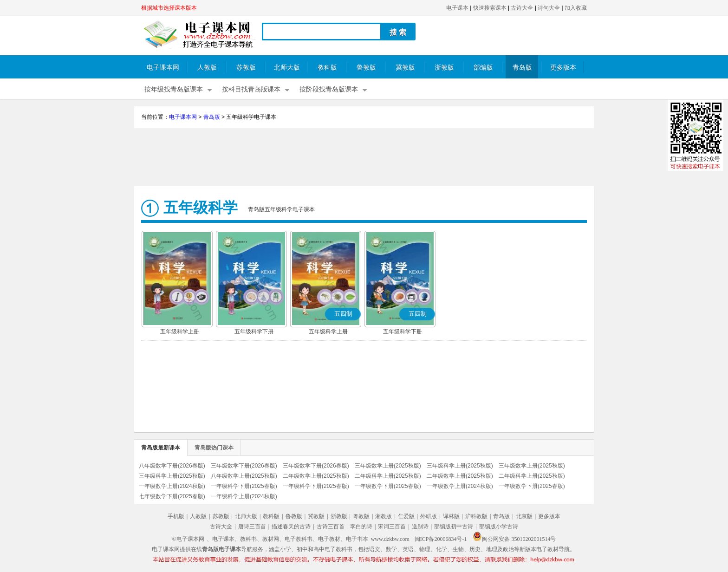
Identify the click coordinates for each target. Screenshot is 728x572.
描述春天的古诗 (291, 526)
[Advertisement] (364, 158)
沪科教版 (476, 516)
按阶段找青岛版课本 (329, 89)
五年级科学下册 (254, 331)
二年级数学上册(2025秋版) (316, 476)
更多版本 (563, 68)
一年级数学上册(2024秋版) (172, 486)
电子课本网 (163, 68)
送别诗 (420, 526)
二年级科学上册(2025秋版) (388, 476)
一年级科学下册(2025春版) (244, 486)
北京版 (524, 516)
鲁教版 (366, 68)
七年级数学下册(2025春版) (172, 496)
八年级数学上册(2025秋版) (244, 476)
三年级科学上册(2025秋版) (460, 466)
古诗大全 (522, 8)
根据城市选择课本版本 (169, 8)
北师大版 (287, 68)
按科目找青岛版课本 (251, 89)
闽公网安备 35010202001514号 (514, 539)
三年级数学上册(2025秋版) (388, 466)
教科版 (327, 68)
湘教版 (383, 516)
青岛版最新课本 (161, 448)
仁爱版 (406, 516)
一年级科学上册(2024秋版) (244, 496)
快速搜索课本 (490, 8)
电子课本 (457, 8)
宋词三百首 (392, 526)
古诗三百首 (331, 526)
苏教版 (246, 68)
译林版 (451, 516)
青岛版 (522, 68)
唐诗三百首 (252, 526)
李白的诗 (361, 526)
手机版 (176, 516)
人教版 (207, 68)
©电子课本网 (188, 539)
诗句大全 (549, 8)
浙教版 (444, 68)
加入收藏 (576, 8)
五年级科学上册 (180, 331)
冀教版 (405, 68)
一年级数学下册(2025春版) (388, 486)
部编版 (483, 68)
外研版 (429, 516)
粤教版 (361, 516)
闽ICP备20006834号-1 (441, 539)
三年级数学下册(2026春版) (244, 466)
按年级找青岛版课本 (174, 89)
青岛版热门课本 (214, 448)
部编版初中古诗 (454, 526)
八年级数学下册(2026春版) (172, 466)
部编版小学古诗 (499, 526)
